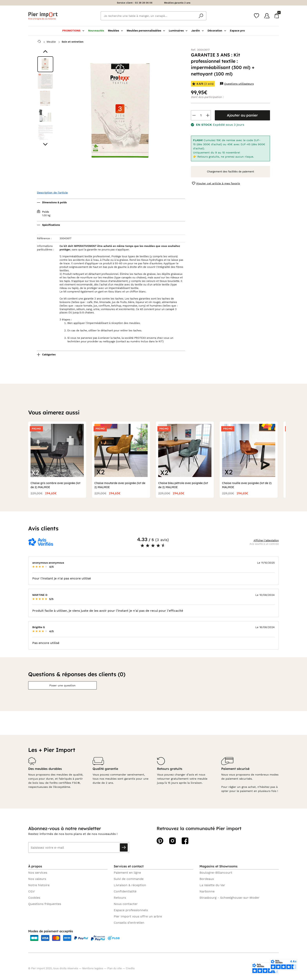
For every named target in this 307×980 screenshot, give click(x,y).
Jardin (197, 30)
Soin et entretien (73, 42)
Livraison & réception (130, 885)
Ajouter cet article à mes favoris (216, 183)
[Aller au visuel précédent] (45, 52)
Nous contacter (126, 904)
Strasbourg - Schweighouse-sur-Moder (229, 898)
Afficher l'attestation (266, 540)
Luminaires (178, 30)
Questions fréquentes (45, 904)
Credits (130, 968)
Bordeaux (207, 879)
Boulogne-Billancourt (216, 873)
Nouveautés (96, 30)
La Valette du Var (212, 885)
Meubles (115, 30)
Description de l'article (52, 193)
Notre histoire (39, 885)
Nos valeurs (37, 879)
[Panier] (277, 16)
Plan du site (115, 968)
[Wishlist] (256, 16)
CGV (31, 891)
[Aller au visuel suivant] (45, 144)
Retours (120, 898)
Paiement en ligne (127, 873)
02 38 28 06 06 (144, 3)
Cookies (34, 898)
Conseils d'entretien (129, 923)
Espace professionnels (131, 910)
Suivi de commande (129, 879)
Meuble (51, 42)
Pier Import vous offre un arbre (138, 916)
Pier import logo (43, 16)
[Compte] (267, 16)
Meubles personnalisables (146, 30)
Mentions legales (93, 968)
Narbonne (207, 891)
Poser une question (62, 685)
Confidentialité (125, 891)
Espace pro (237, 30)
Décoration (217, 30)
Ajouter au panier (242, 115)
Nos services (38, 873)
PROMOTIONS (73, 30)
